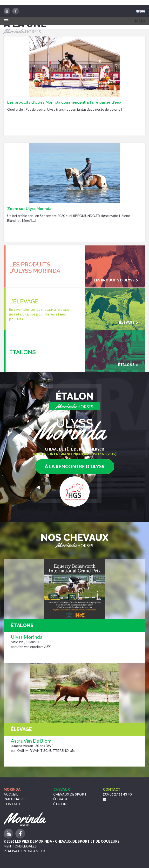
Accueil (11, 794)
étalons (61, 804)
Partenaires (15, 799)
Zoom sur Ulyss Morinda (29, 209)
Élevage (61, 799)
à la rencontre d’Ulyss (74, 466)
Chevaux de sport (70, 794)
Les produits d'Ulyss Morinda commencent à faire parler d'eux (64, 102)
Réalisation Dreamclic (25, 851)
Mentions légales (20, 846)
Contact (12, 804)
